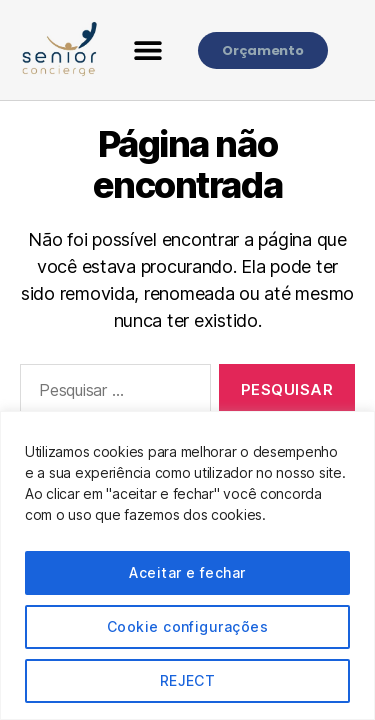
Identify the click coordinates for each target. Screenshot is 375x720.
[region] (187, 565)
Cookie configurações (187, 626)
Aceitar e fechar (187, 572)
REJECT (188, 680)
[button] (148, 50)
